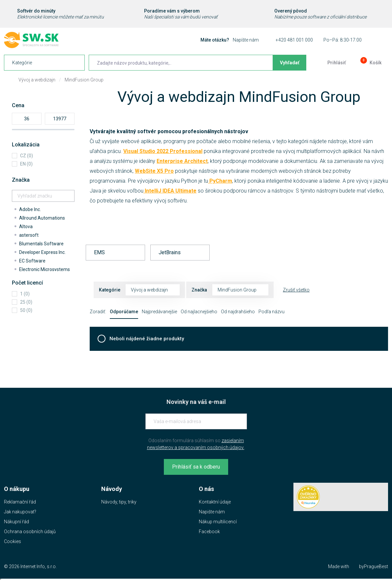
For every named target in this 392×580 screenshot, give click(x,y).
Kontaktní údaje (215, 502)
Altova (26, 227)
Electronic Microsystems (45, 269)
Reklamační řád (20, 502)
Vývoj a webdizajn (37, 80)
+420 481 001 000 (294, 40)
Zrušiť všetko (296, 290)
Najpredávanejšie (159, 312)
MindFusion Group (84, 80)
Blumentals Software (41, 244)
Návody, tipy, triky (119, 502)
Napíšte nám (246, 40)
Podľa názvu (271, 312)
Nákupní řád (16, 522)
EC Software (32, 261)
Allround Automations (42, 218)
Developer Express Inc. (42, 252)
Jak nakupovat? (20, 512)
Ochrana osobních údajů (30, 532)
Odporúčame (124, 312)
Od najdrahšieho (238, 312)
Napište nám (212, 512)
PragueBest (376, 566)
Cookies (13, 541)
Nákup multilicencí (218, 522)
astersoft (29, 235)
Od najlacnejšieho (199, 312)
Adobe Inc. (30, 209)
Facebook (209, 532)
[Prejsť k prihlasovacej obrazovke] (331, 63)
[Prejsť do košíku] (370, 63)
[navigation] (44, 63)
